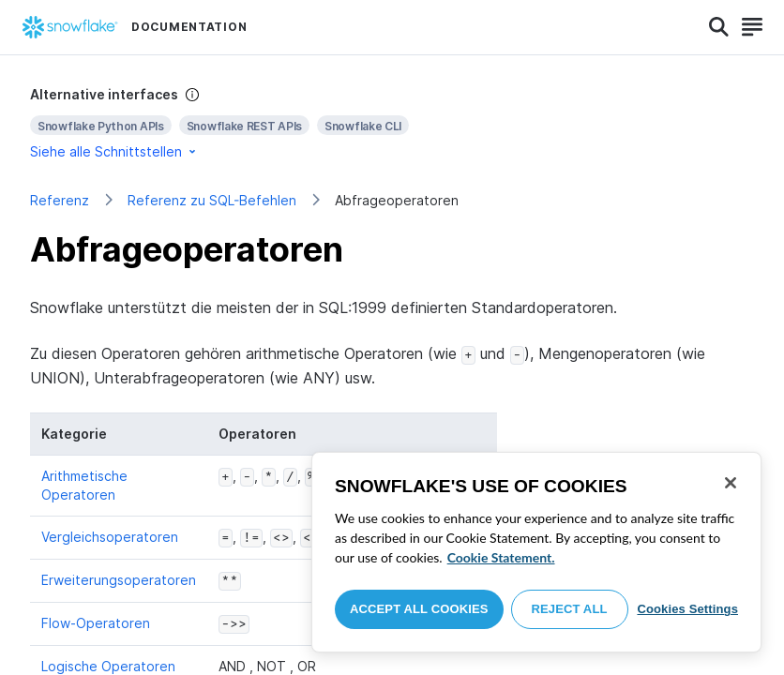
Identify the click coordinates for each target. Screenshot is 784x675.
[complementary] (392, 123)
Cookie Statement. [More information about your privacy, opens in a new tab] (501, 557)
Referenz (60, 200)
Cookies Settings (687, 609)
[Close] (731, 483)
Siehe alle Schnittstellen (114, 151)
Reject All (570, 609)
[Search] (719, 27)
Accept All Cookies (419, 609)
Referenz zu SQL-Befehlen (212, 200)
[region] (536, 552)
